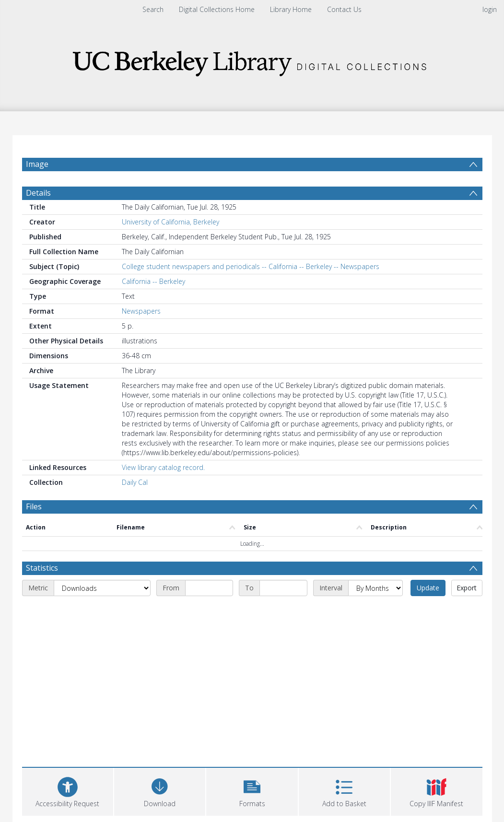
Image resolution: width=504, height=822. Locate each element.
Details (38, 193)
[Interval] (375, 588)
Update (428, 588)
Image (37, 164)
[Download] (160, 791)
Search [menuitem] (153, 9)
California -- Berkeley (153, 281)
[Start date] (209, 588)
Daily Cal (135, 482)
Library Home (291, 9)
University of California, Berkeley (170, 222)
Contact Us (344, 9)
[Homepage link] (252, 61)
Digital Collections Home (217, 9)
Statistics (42, 568)
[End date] (283, 588)
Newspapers (141, 311)
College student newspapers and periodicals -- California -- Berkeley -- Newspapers (251, 266)
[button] (252, 791)
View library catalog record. (163, 467)
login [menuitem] (490, 9)
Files (34, 506)
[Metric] (102, 588)
